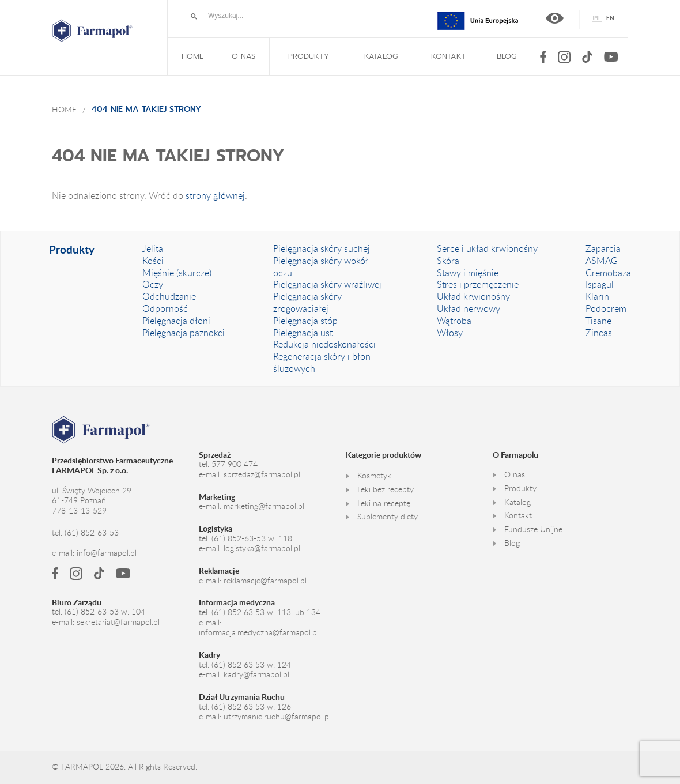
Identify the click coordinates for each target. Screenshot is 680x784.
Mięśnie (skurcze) (177, 273)
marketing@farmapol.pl (264, 506)
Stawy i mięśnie (468, 273)
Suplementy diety (388, 517)
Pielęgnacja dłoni (176, 321)
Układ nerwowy (469, 308)
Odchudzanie (169, 296)
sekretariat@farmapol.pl (118, 622)
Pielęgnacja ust (303, 333)
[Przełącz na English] (610, 18)
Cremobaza (608, 273)
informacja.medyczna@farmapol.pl (259, 632)
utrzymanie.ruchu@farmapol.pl (277, 717)
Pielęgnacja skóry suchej (322, 248)
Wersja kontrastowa (555, 18)
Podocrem (606, 308)
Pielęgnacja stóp (305, 321)
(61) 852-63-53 (92, 533)
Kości (153, 261)
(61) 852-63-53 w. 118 (252, 538)
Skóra (448, 261)
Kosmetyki (375, 476)
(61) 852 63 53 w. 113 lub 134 (266, 612)
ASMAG (602, 261)
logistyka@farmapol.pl (262, 548)
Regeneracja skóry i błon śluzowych (322, 362)
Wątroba (454, 321)
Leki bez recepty (386, 489)
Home (64, 109)
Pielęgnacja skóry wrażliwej (327, 284)
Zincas (599, 333)
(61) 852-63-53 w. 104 (105, 612)
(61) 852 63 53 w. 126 (251, 707)
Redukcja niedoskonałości (324, 344)
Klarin (597, 296)
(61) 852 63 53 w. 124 (251, 665)
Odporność (165, 308)
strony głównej (215, 195)
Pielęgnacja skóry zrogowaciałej (307, 302)
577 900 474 (235, 464)
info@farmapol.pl (107, 553)
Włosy (450, 333)
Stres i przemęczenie (478, 284)
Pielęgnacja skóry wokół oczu (321, 267)
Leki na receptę (384, 503)
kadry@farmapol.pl (256, 674)
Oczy (153, 284)
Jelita (153, 248)
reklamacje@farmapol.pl (265, 581)
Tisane (598, 321)
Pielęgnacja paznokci (184, 333)
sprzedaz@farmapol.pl (262, 474)
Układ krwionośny (473, 296)
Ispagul (600, 284)
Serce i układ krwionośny (487, 248)
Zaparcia (603, 248)
